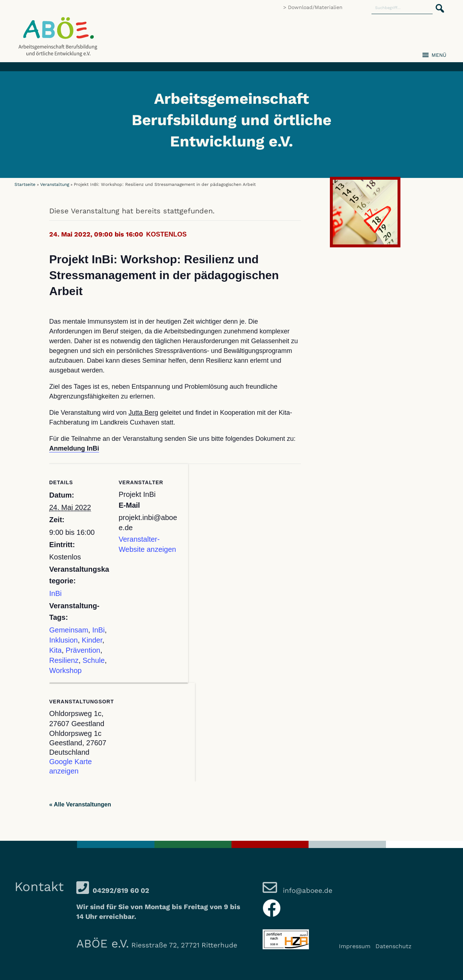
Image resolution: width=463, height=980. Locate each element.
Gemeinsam (69, 630)
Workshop (65, 670)
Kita (55, 650)
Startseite (25, 184)
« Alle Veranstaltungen (80, 804)
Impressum (355, 946)
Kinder (92, 640)
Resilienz (64, 660)
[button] (438, 4)
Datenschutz (394, 946)
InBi (55, 593)
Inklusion (63, 640)
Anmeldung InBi (74, 448)
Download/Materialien (315, 7)
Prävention (83, 650)
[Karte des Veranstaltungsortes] (157, 732)
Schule (94, 660)
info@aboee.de (307, 890)
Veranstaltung (55, 184)
